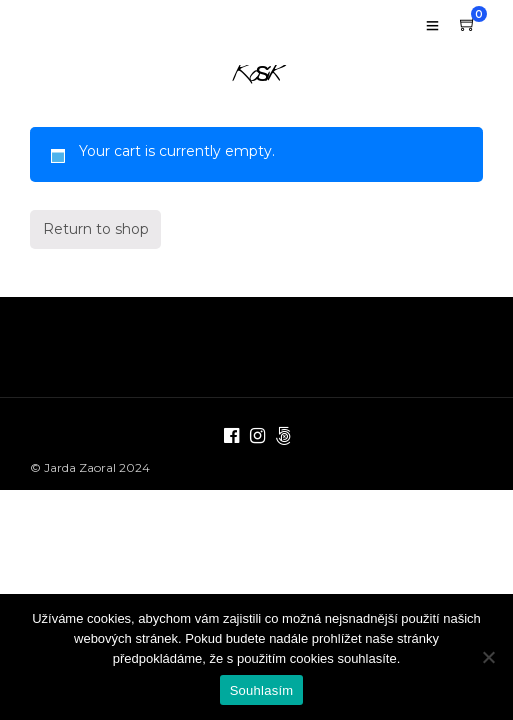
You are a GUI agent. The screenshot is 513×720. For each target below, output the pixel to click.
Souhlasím (262, 690)
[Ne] (488, 657)
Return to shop (96, 264)
